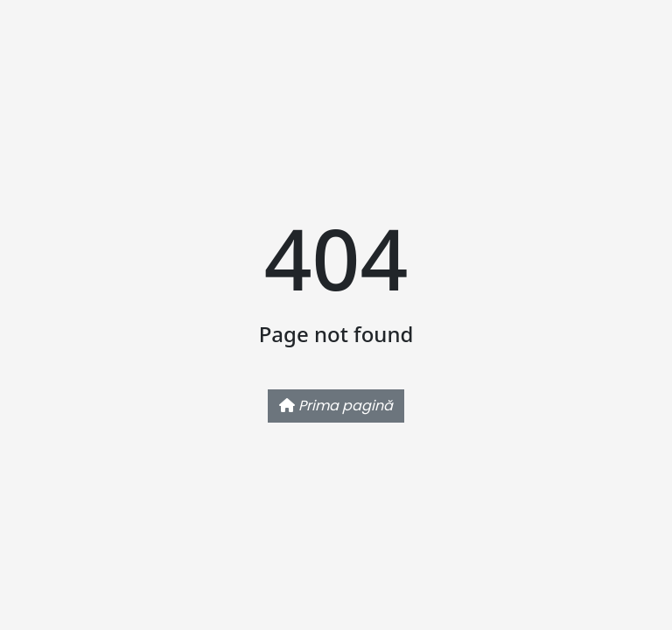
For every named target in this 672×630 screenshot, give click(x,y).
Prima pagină (336, 406)
